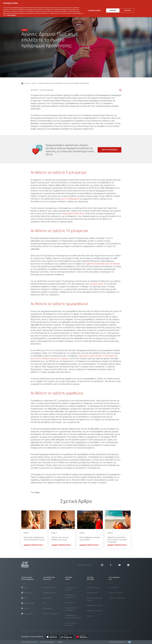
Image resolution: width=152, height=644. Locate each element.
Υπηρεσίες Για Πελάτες (71, 589)
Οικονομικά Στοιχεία (95, 606)
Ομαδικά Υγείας (49, 593)
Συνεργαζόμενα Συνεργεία (71, 624)
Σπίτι (25, 598)
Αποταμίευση (28, 603)
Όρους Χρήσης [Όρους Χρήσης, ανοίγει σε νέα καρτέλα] (12, 13)
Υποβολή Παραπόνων (117, 598)
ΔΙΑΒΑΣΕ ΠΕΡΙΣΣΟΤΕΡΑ (34, 545)
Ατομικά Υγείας (49, 588)
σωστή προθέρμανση (70, 199)
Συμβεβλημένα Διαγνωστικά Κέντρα (73, 617)
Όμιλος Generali (93, 588)
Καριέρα (90, 616)
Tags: (32, 492)
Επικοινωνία (114, 588)
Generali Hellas (93, 593)
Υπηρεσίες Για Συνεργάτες (71, 596)
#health (37, 492)
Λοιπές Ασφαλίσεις (51, 614)
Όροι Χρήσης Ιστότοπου (29, 642)
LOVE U (26, 533)
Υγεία (25, 587)
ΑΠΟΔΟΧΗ (113, 8)
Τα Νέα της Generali (95, 611)
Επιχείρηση (27, 613)
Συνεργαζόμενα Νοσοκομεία (71, 609)
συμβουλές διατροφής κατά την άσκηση (102, 264)
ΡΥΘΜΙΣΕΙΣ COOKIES (94, 8)
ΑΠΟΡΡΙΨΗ (127, 8)
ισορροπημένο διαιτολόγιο (73, 213)
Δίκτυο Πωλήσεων (116, 593)
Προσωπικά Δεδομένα (47, 642)
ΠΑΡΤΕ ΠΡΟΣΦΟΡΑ (110, 150)
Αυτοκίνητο (27, 593)
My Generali (70, 603)
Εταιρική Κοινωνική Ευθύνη (95, 599)
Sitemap (60, 642)
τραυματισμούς (96, 284)
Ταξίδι (25, 608)
